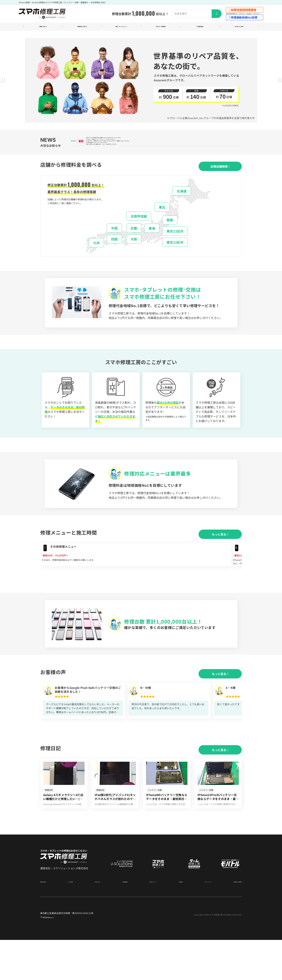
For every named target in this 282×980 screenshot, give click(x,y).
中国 (114, 240)
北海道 (182, 203)
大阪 (134, 251)
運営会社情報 (47, 922)
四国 (114, 251)
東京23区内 (175, 243)
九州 (96, 255)
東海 (152, 240)
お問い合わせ (97, 922)
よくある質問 (72, 922)
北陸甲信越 (139, 228)
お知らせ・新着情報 (161, 27)
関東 (170, 232)
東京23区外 (175, 254)
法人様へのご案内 (239, 27)
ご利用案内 (176, 922)
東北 (162, 219)
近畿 (134, 240)
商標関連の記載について (55, 957)
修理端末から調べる (82, 27)
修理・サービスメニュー (121, 27)
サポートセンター (202, 922)
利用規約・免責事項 (232, 922)
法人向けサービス (149, 922)
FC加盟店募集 (200, 27)
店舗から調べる (43, 27)
